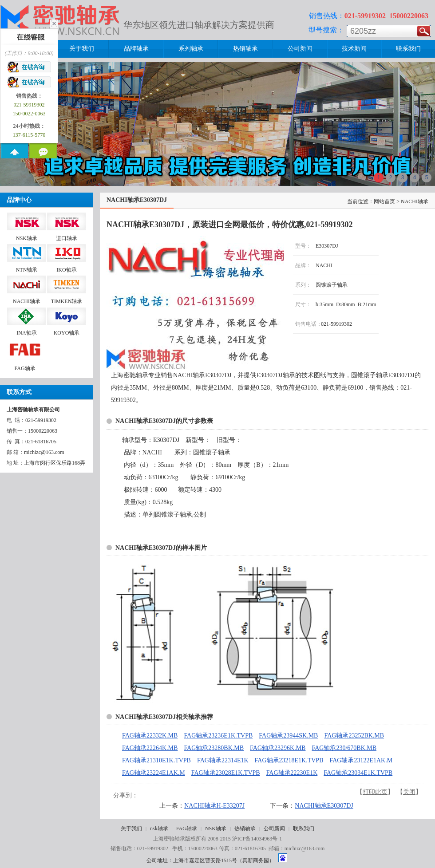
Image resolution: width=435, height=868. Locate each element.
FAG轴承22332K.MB (150, 736)
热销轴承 (245, 829)
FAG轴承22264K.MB (150, 748)
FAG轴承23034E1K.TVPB (358, 773)
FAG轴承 (187, 829)
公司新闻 (274, 829)
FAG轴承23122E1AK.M (361, 760)
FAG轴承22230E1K (292, 773)
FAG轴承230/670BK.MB (344, 748)
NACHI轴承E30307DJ (324, 806)
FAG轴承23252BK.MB (354, 736)
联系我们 (304, 829)
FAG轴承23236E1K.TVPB (218, 736)
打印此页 (375, 792)
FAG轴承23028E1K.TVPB (226, 773)
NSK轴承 (216, 829)
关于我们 (131, 829)
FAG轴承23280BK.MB (214, 748)
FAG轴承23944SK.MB (288, 736)
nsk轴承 (159, 829)
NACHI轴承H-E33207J (214, 806)
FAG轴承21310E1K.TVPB (156, 760)
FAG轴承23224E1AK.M (154, 773)
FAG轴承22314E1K (223, 760)
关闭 (409, 792)
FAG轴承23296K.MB (278, 748)
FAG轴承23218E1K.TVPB (289, 760)
